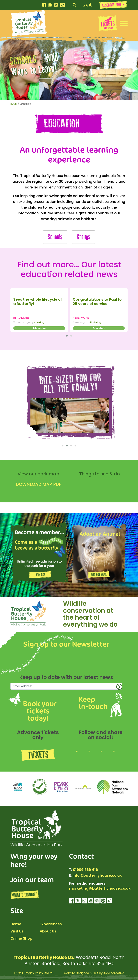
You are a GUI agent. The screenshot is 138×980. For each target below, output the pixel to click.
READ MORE (21, 318)
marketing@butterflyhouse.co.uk (100, 888)
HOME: (14, 104)
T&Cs (18, 973)
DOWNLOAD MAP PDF (39, 484)
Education (39, 328)
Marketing (39, 322)
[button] (124, 23)
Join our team (32, 879)
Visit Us (17, 931)
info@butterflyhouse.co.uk (97, 875)
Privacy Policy (33, 973)
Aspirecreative (114, 973)
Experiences (51, 924)
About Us (48, 931)
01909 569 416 (85, 870)
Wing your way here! (34, 860)
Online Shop (21, 938)
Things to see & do (100, 474)
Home (16, 924)
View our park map (38, 474)
